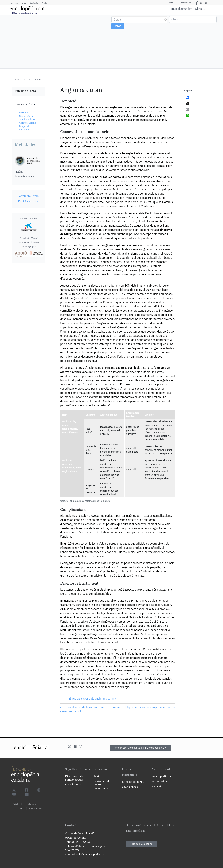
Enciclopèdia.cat (161, 776)
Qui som (15, 3)
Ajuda (44, 3)
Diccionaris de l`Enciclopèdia (74, 778)
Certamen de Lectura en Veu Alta (102, 784)
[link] (29, 91)
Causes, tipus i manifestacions (27, 118)
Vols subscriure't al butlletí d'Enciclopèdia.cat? (140, 748)
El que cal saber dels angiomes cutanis (93, 699)
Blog (24, 3)
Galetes (32, 804)
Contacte (34, 3)
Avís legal (17, 804)
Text (96, 776)
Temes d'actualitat (181, 9)
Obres (199, 9)
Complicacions (27, 123)
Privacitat (17, 808)
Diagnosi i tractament (24, 128)
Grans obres (130, 787)
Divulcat (172, 3)
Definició (24, 112)
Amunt (117, 707)
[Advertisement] (56, 41)
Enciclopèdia (73, 784)
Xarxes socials (35, 808)
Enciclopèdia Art (133, 782)
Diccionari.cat (185, 3)
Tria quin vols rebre (141, 844)
